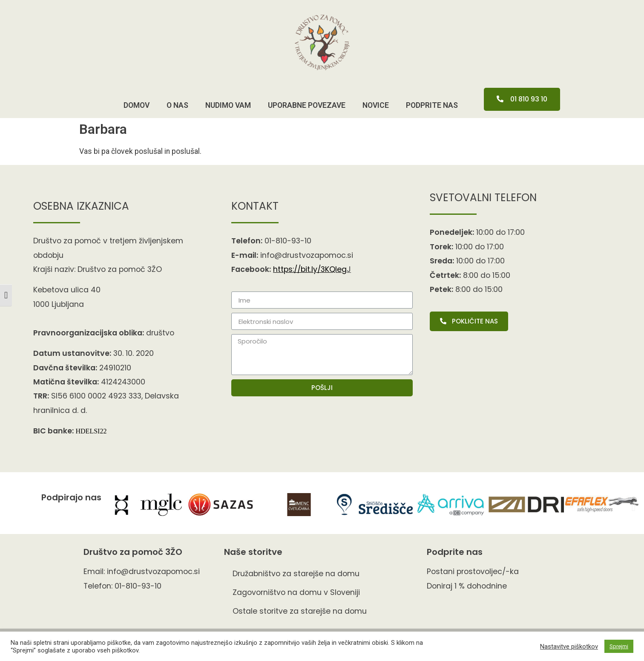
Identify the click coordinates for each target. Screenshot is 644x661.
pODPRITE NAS (432, 105)
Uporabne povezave (307, 105)
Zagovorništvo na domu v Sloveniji (296, 592)
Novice (376, 105)
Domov (137, 105)
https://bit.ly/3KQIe (310, 269)
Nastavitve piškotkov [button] (569, 647)
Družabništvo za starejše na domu (296, 574)
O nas (177, 105)
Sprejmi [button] (619, 646)
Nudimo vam (228, 105)
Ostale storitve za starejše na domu (300, 611)
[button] (522, 99)
